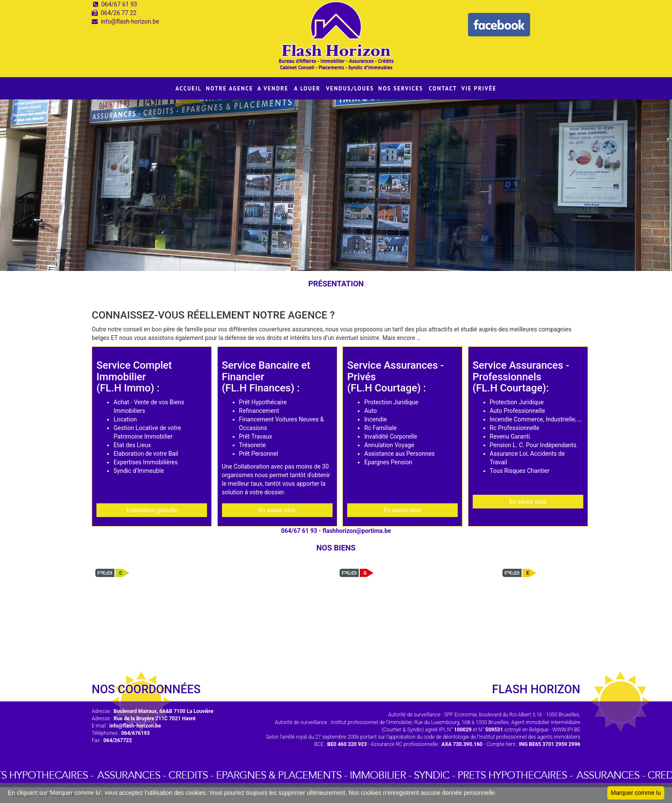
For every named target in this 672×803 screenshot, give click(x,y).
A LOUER (307, 89)
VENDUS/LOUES (350, 89)
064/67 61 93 (119, 4)
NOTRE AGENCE (230, 89)
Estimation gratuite (152, 510)
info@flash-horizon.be (130, 21)
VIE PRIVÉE (479, 89)
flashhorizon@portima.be (357, 531)
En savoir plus (277, 510)
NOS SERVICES (401, 89)
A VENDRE (273, 89)
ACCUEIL (189, 89)
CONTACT (443, 89)
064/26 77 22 (119, 13)
